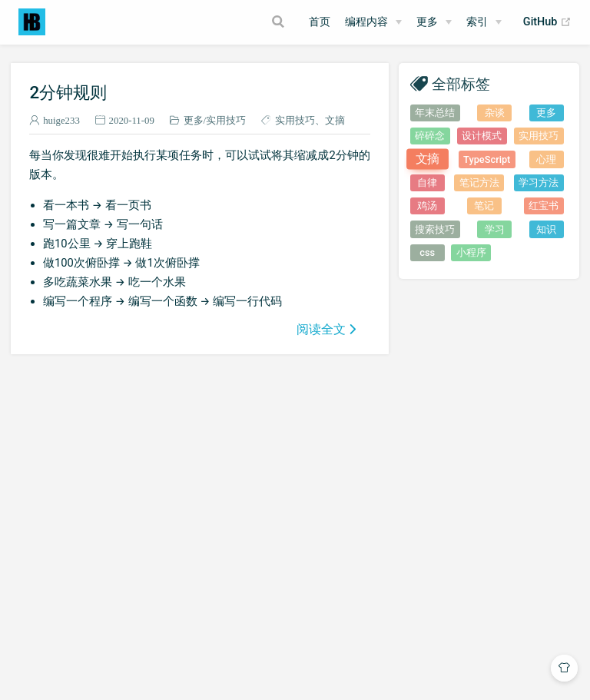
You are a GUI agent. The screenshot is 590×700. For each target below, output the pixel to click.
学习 (495, 229)
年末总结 (435, 113)
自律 (427, 182)
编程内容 (366, 22)
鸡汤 (427, 206)
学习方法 (539, 182)
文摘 (335, 120)
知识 (546, 229)
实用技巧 (226, 120)
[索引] (484, 22)
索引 (477, 22)
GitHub (547, 22)
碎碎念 (430, 136)
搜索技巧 (435, 229)
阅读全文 (321, 329)
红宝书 (544, 206)
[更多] (434, 22)
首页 (320, 22)
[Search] (280, 22)
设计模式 (482, 136)
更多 (427, 22)
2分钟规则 (68, 92)
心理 (546, 159)
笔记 (484, 206)
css (427, 252)
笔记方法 (479, 182)
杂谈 (495, 113)
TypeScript (487, 159)
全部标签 (461, 83)
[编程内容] (373, 22)
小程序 (471, 252)
